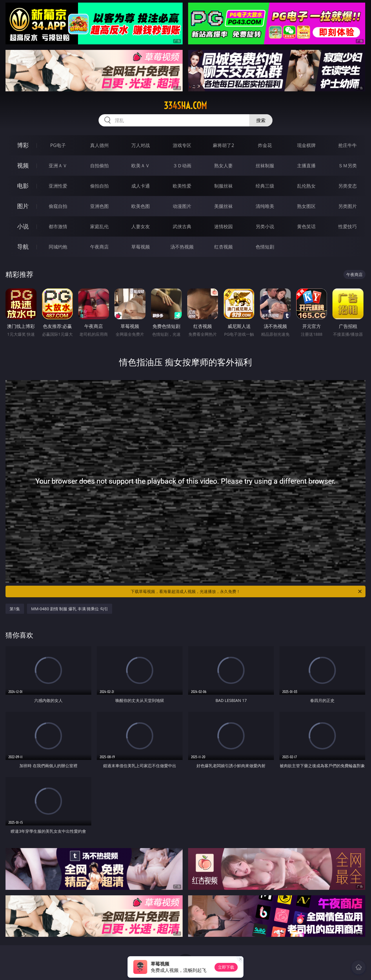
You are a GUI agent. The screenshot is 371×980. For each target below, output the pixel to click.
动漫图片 (182, 206)
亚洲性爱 (58, 186)
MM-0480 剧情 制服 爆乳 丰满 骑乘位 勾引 (70, 609)
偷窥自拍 (58, 206)
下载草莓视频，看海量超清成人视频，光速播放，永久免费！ (247, 591)
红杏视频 (223, 247)
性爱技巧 (348, 226)
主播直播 (306, 166)
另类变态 (348, 186)
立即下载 (226, 967)
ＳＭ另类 (348, 166)
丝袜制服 (265, 166)
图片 (23, 206)
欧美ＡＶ (141, 166)
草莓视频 (141, 247)
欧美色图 (141, 206)
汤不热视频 (182, 247)
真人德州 (99, 145)
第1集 (15, 609)
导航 (23, 247)
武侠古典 (182, 226)
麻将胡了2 (223, 145)
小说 (23, 226)
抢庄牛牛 (348, 145)
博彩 (23, 145)
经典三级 (265, 186)
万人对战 (141, 145)
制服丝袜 (223, 186)
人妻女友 (141, 226)
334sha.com (185, 106)
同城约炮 (58, 247)
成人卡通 (141, 186)
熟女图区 (306, 206)
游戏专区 (182, 145)
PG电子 (58, 145)
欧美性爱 (182, 186)
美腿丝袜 (223, 206)
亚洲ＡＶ (58, 166)
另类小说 (265, 226)
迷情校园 (223, 226)
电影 (23, 186)
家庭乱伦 (99, 226)
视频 (23, 165)
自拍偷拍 (99, 166)
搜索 (261, 120)
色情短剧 (265, 247)
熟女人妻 (223, 166)
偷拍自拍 (99, 186)
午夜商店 (99, 247)
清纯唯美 (265, 206)
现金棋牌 (306, 145)
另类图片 (348, 206)
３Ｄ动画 (182, 166)
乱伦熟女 (306, 186)
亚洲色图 (99, 206)
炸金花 (265, 145)
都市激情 (58, 226)
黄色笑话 (306, 226)
